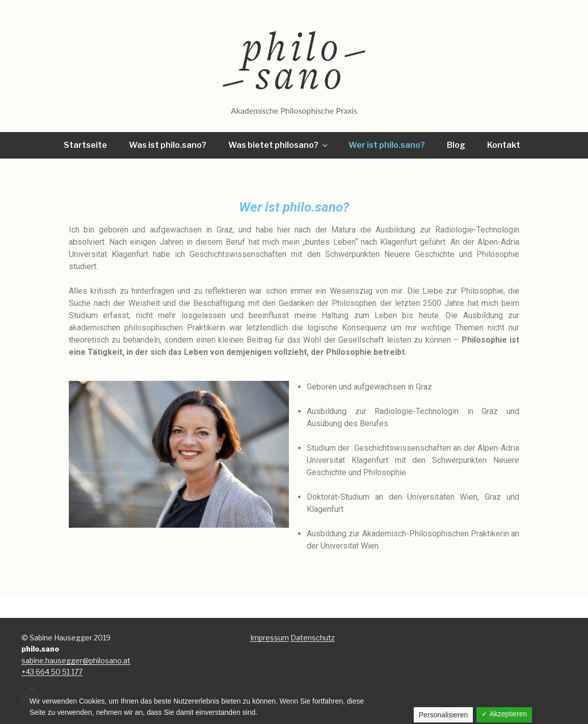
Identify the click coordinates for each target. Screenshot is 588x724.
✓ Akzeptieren (504, 714)
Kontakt (504, 145)
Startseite (85, 145)
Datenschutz (313, 638)
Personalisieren (444, 715)
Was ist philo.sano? (168, 145)
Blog (456, 145)
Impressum (270, 638)
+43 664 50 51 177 (52, 672)
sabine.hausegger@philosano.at (76, 661)
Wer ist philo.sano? (387, 145)
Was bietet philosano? (279, 145)
